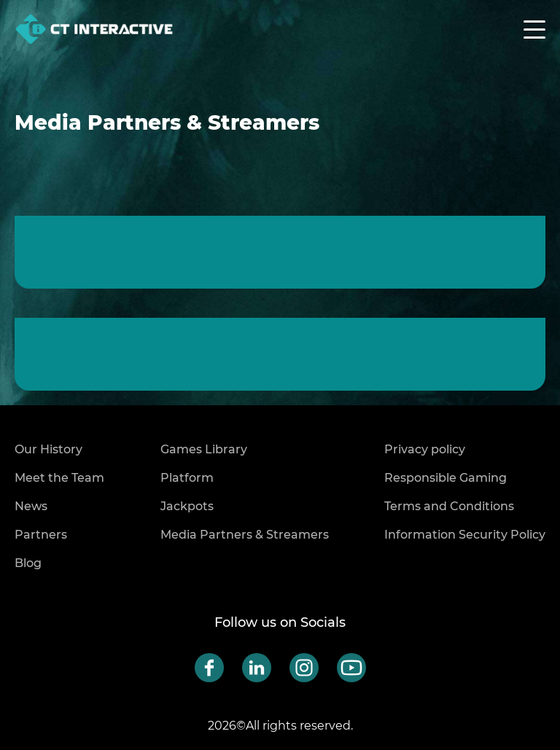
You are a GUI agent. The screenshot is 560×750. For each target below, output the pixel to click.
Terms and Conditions (449, 506)
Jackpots (187, 506)
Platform (187, 478)
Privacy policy (425, 449)
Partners (41, 535)
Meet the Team (59, 478)
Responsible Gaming (446, 478)
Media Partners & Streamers (245, 535)
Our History (48, 449)
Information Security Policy (465, 535)
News (31, 506)
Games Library (204, 449)
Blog (28, 563)
